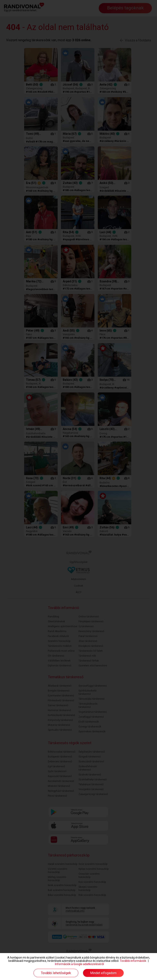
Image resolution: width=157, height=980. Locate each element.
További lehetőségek (56, 973)
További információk (133, 961)
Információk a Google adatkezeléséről (79, 964)
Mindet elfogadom (103, 973)
